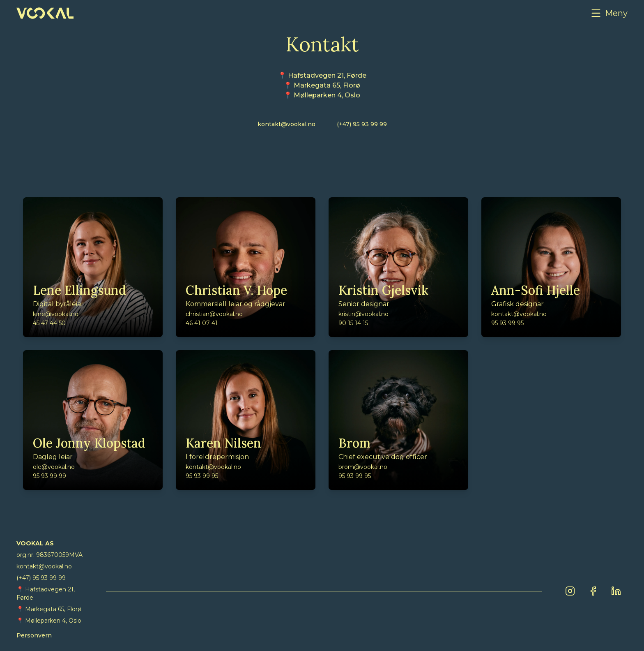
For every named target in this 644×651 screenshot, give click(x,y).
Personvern (34, 635)
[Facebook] (593, 591)
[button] (609, 13)
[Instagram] (570, 591)
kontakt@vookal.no (286, 124)
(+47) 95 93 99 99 (362, 124)
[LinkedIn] (616, 591)
